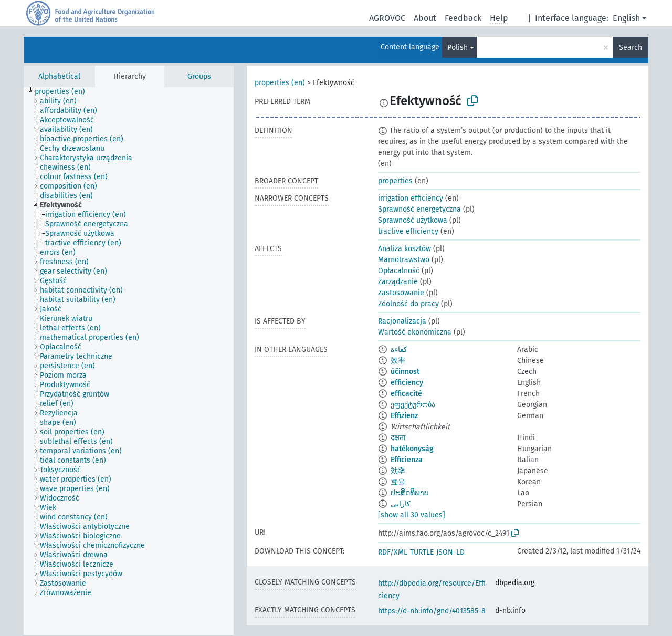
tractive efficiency (408, 231)
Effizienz (404, 416)
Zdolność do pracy (408, 304)
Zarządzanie (398, 282)
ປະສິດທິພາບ (410, 493)
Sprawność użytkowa (413, 220)
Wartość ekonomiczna (415, 332)
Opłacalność (399, 271)
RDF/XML (393, 552)
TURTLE (422, 552)
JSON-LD (450, 552)
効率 (398, 471)
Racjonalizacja (402, 321)
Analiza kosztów (405, 249)
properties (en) (280, 83)
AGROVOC (387, 18)
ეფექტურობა (413, 405)
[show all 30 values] (412, 515)
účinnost (405, 372)
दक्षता (398, 438)
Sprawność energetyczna (419, 209)
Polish (458, 48)
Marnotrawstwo (404, 260)
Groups (199, 76)
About (425, 18)
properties (395, 181)
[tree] (129, 361)
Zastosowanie (401, 293)
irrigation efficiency (411, 198)
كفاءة (399, 350)
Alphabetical (59, 76)
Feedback (463, 18)
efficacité (406, 394)
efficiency (407, 383)
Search (631, 48)
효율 (398, 482)
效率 (398, 361)
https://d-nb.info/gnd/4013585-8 (432, 611)
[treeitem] (64, 92)
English (626, 18)
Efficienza (407, 460)
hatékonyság (412, 449)
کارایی (401, 504)
